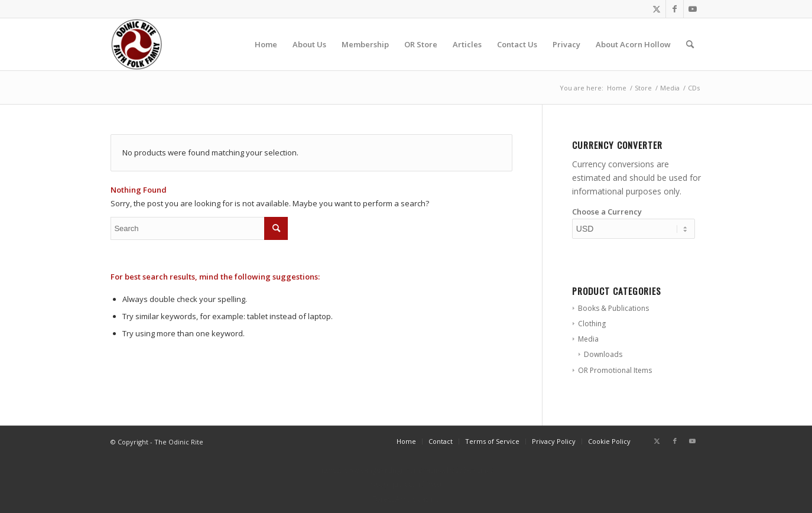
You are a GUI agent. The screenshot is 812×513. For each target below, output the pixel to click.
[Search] (690, 44)
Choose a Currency (607, 212)
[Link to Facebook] (675, 9)
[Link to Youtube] (693, 9)
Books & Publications (613, 308)
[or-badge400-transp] (137, 44)
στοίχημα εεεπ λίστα (406, 484)
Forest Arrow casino (406, 499)
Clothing (592, 324)
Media (588, 339)
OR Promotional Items (615, 370)
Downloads (603, 354)
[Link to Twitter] (657, 9)
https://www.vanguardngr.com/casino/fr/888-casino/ (406, 470)
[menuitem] (266, 44)
